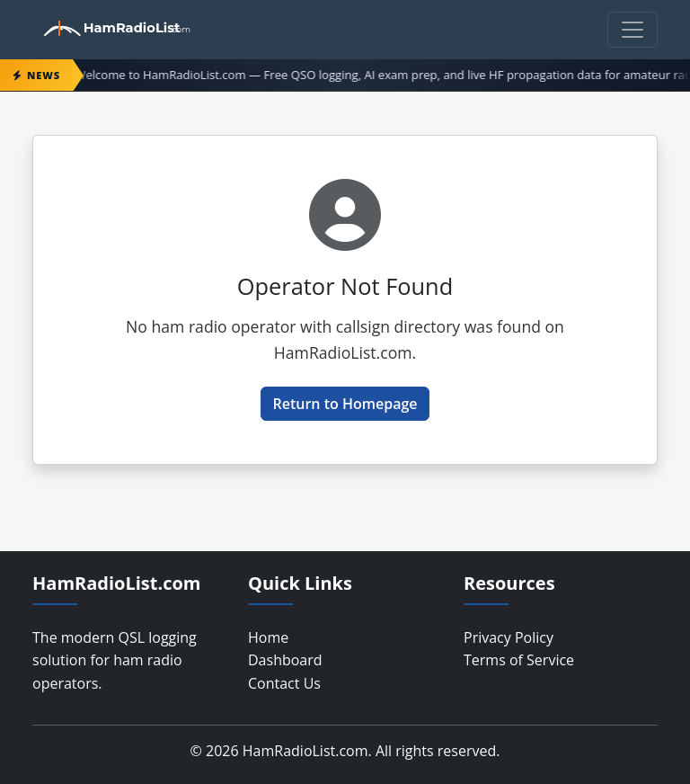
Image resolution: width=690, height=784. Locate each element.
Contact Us (284, 683)
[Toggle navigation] (632, 30)
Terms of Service (519, 660)
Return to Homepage (345, 404)
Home (268, 637)
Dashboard (285, 660)
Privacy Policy (509, 637)
